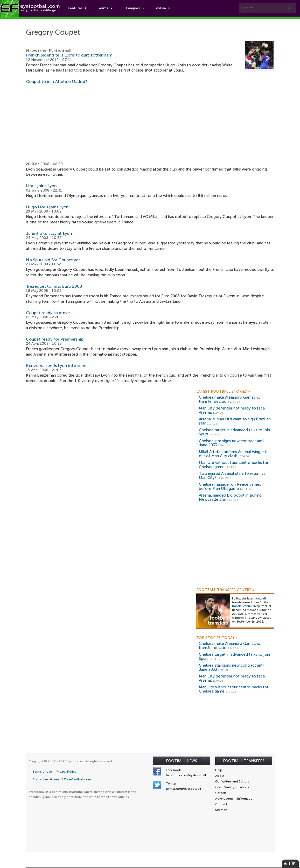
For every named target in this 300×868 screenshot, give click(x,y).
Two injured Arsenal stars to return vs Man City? (232, 476)
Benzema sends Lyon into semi (56, 366)
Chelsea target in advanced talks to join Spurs (234, 432)
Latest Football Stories (223, 392)
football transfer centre (251, 604)
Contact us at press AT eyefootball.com (62, 779)
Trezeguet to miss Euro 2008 (54, 286)
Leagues (135, 8)
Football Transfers (244, 761)
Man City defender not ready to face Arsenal (232, 410)
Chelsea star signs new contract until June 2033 (232, 443)
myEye (162, 8)
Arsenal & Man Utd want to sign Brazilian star (235, 421)
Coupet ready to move (48, 313)
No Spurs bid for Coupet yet (53, 260)
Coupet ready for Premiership (55, 339)
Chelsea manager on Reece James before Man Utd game (230, 487)
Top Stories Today (217, 638)
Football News (182, 761)
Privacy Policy (66, 772)
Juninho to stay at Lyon (49, 233)
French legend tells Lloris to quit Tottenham (69, 55)
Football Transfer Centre (225, 590)
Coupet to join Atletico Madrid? (57, 82)
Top (290, 863)
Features (77, 8)
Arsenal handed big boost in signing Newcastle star (230, 497)
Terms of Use (42, 772)
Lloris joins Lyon (41, 186)
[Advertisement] (150, 123)
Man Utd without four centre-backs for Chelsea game (234, 465)
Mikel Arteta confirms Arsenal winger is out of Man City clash (233, 454)
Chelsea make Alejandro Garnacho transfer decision (230, 400)
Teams (104, 8)
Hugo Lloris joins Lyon (47, 207)
